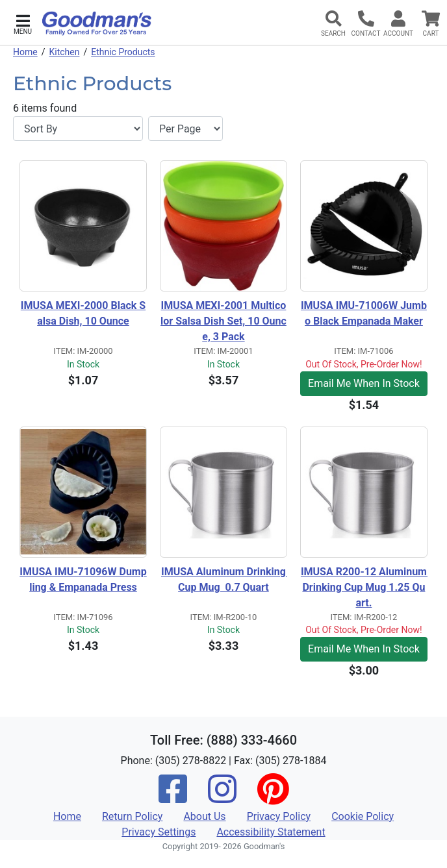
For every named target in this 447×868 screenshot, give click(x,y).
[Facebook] (173, 798)
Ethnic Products (123, 52)
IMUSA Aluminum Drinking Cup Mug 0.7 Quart (224, 579)
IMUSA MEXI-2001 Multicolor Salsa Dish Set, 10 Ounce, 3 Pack (224, 321)
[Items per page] (185, 129)
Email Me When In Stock (364, 383)
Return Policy (132, 816)
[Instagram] (222, 798)
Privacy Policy (279, 816)
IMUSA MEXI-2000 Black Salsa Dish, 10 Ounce (83, 313)
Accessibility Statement (271, 832)
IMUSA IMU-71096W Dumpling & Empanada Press (83, 579)
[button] (23, 23)
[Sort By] (78, 129)
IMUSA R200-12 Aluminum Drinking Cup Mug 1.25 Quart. (364, 587)
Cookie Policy (363, 816)
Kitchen (64, 52)
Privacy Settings (159, 832)
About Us (204, 816)
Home (25, 52)
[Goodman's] (97, 23)
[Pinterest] (273, 798)
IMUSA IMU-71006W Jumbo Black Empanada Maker (364, 313)
